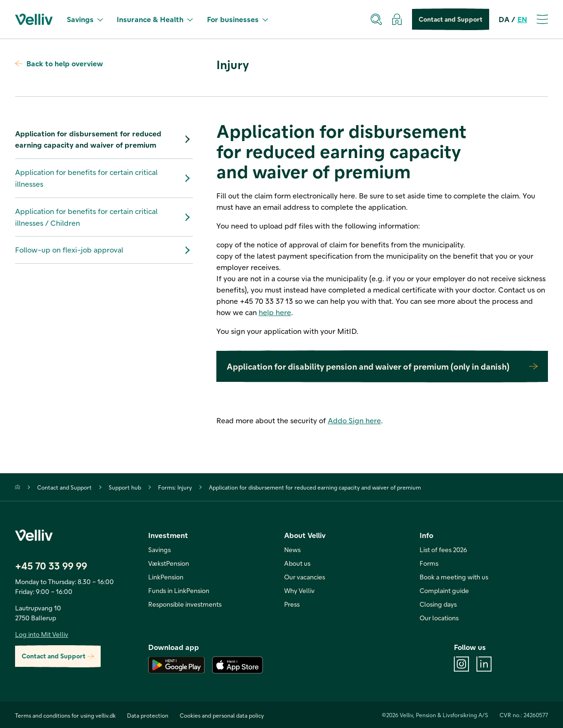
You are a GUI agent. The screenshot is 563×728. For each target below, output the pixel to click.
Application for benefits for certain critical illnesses (104, 178)
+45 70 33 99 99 (51, 566)
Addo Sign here (354, 420)
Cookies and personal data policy (222, 715)
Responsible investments (185, 604)
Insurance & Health (155, 19)
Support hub (125, 487)
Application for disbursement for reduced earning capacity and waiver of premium (104, 139)
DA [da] (504, 19)
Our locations (439, 618)
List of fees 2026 (443, 550)
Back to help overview (59, 63)
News (292, 550)
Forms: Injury (175, 487)
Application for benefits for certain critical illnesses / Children (104, 217)
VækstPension (169, 563)
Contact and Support (451, 20)
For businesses (238, 19)
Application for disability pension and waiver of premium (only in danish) (382, 366)
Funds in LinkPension (179, 590)
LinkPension (166, 577)
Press (292, 604)
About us (297, 563)
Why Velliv (299, 590)
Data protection (148, 715)
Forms (429, 563)
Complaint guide (444, 590)
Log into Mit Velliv (42, 634)
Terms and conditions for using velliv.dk (65, 715)
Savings (85, 19)
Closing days (438, 604)
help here (275, 312)
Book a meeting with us (454, 577)
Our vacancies (305, 577)
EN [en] (522, 19)
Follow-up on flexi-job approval (104, 250)
